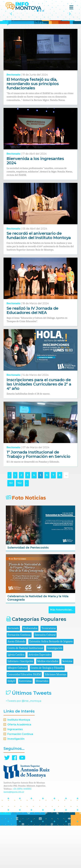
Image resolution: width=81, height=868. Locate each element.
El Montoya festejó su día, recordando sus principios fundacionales (33, 126)
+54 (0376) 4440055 (22, 831)
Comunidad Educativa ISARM (24, 717)
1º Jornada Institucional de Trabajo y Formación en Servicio (38, 497)
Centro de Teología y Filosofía (47, 710)
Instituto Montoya (19, 762)
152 (19, 525)
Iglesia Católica (16, 697)
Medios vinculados (48, 704)
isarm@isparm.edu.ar (14, 834)
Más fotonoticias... (62, 652)
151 (11, 525)
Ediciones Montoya (56, 717)
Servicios (67, 704)
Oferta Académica (19, 767)
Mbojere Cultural (17, 710)
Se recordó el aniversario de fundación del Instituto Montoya (39, 278)
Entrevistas (25, 723)
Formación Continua (19, 677)
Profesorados (30, 671)
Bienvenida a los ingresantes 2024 (35, 203)
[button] (11, 35)
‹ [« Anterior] (9, 517)
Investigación (55, 690)
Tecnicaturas (49, 671)
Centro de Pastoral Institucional (25, 690)
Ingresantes (15, 772)
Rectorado (13, 117)
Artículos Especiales (40, 697)
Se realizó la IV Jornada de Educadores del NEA (32, 353)
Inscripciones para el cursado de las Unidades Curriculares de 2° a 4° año (39, 426)
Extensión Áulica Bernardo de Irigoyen (51, 684)
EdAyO (11, 723)
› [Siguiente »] (27, 525)
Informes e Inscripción (20, 704)
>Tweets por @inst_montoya (23, 743)
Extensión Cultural (45, 677)
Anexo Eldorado (16, 684)
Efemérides (42, 723)
